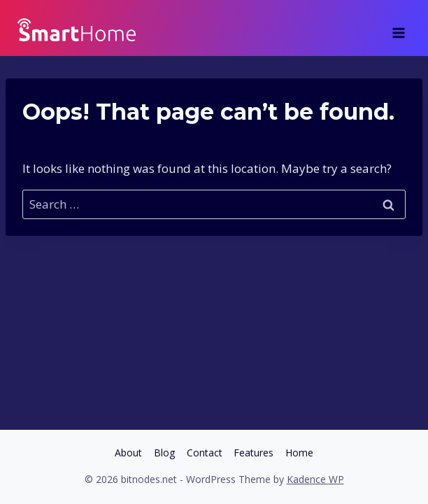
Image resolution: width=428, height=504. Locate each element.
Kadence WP (315, 479)
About (128, 453)
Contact (205, 453)
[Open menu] (398, 28)
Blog (164, 453)
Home (299, 453)
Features (254, 453)
